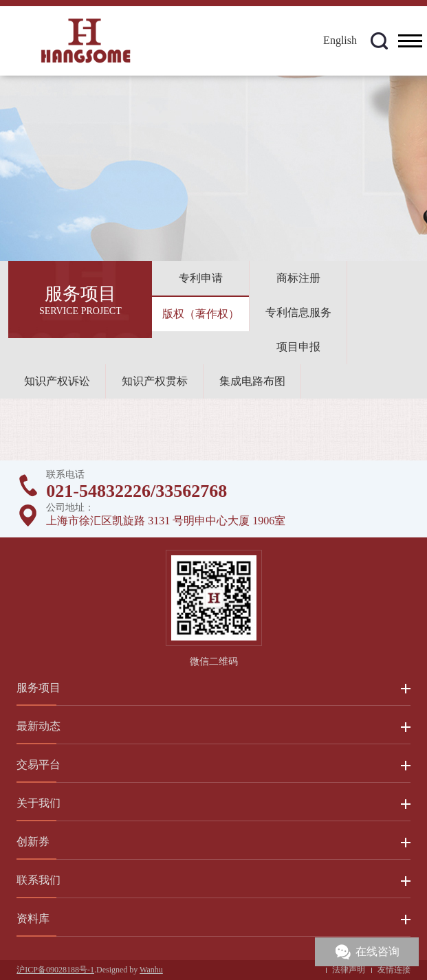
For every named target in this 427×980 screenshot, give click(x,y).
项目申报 (298, 347)
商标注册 (298, 278)
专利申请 (201, 278)
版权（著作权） (201, 314)
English (340, 40)
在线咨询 (377, 951)
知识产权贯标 (155, 381)
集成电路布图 (252, 381)
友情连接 (394, 970)
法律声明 (349, 970)
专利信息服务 (298, 312)
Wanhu (151, 970)
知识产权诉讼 (57, 381)
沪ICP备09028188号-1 (55, 970)
